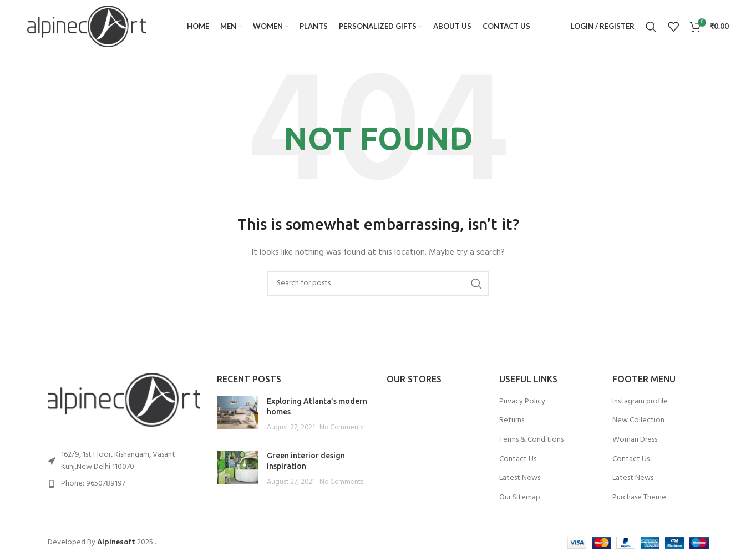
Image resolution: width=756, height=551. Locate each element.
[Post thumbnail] (238, 415)
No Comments (341, 428)
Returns (512, 421)
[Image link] (124, 400)
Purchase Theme (639, 498)
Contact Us (518, 459)
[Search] (651, 27)
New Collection (638, 421)
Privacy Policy (522, 402)
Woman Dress (635, 440)
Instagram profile (640, 402)
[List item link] (124, 484)
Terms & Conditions (531, 440)
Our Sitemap (520, 498)
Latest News (520, 478)
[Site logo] (87, 26)
